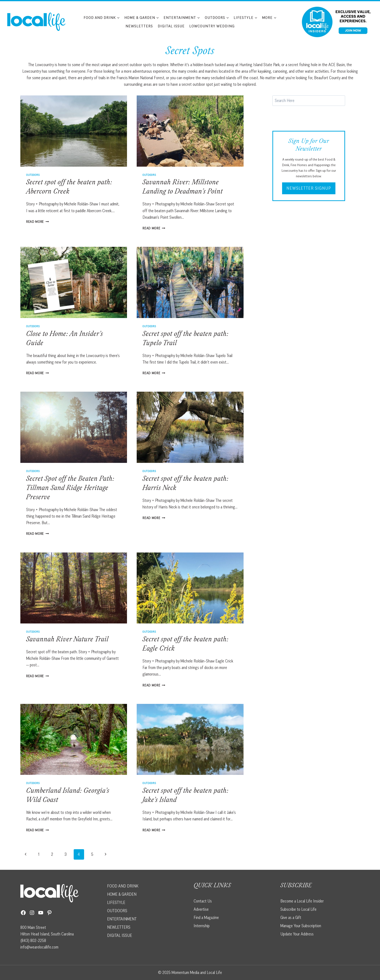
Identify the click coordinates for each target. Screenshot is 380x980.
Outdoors (33, 175)
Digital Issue (171, 26)
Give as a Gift (291, 918)
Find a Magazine (206, 918)
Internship (202, 926)
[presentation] (74, 131)
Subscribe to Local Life (298, 909)
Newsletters (139, 26)
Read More (38, 222)
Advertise (201, 909)
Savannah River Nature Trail (67, 640)
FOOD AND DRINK (123, 886)
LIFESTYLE (116, 902)
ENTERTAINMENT (122, 919)
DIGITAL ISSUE (120, 935)
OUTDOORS (117, 911)
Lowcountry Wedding (212, 26)
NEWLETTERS (119, 927)
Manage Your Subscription (301, 926)
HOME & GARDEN (122, 894)
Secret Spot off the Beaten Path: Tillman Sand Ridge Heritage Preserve (70, 489)
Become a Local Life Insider (302, 901)
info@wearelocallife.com (39, 947)
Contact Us (203, 901)
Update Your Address (297, 934)
